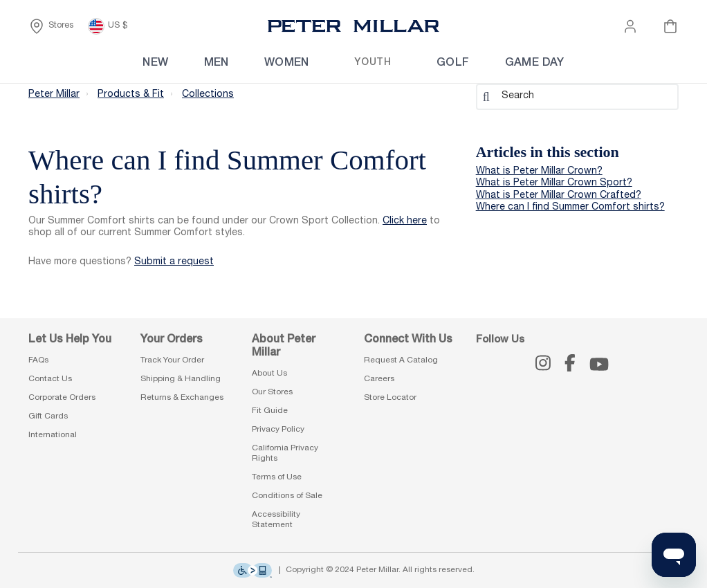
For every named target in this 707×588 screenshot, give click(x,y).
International (53, 435)
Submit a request (174, 262)
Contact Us (50, 379)
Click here (405, 221)
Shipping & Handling (181, 379)
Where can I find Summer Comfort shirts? (570, 208)
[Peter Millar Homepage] (353, 26)
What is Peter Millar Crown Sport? (554, 183)
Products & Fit (131, 94)
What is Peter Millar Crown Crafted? (559, 196)
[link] (384, 63)
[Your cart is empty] (670, 26)
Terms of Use (277, 477)
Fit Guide (270, 411)
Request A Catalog (401, 360)
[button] (630, 26)
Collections (208, 94)
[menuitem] (124, 63)
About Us (269, 374)
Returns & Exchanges (182, 398)
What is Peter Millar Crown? (539, 172)
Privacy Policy (278, 430)
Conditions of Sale (287, 496)
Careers (379, 379)
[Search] (577, 96)
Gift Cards (48, 416)
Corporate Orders (62, 398)
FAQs (38, 360)
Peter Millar (54, 94)
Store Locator (390, 398)
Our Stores (272, 392)
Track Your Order (172, 360)
